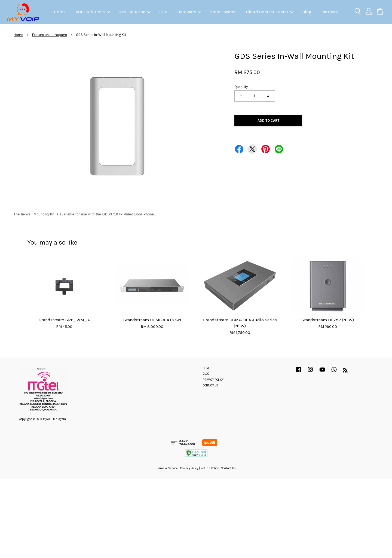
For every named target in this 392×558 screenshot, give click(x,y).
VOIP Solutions (93, 12)
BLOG (206, 374)
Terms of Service (167, 468)
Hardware (189, 12)
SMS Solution (135, 12)
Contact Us (228, 468)
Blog (307, 12)
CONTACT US (211, 385)
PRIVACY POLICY (213, 380)
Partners (330, 12)
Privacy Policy (189, 468)
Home (60, 12)
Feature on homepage (50, 35)
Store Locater (223, 12)
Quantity (241, 87)
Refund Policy (210, 468)
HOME (207, 368)
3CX (163, 12)
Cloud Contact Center (270, 12)
